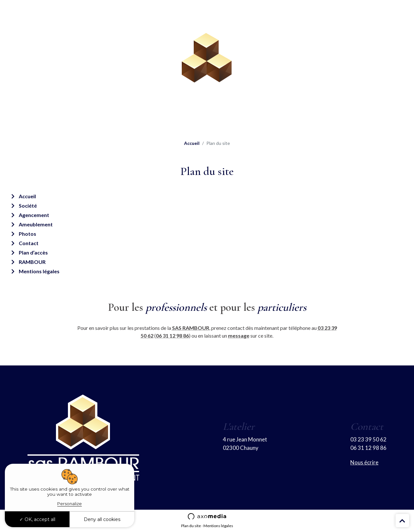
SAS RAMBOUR (191, 328)
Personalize (70, 504)
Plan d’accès (33, 252)
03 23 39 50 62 (368, 439)
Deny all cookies (102, 519)
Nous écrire (364, 462)
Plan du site (191, 526)
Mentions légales (39, 271)
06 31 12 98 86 (172, 336)
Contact (29, 243)
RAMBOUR (32, 262)
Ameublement (36, 224)
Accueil (192, 143)
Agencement (34, 215)
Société (28, 206)
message (239, 336)
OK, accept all (37, 519)
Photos (27, 234)
